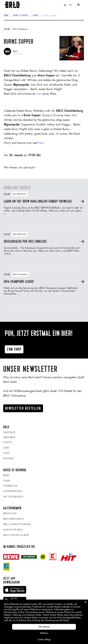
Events (8, 442)
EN (71, 5)
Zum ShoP (14, 349)
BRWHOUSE (10, 513)
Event (36, 16)
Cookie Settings (44, 639)
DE (65, 5)
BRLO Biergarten (14, 519)
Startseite (9, 432)
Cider (7, 481)
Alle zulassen (44, 627)
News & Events (21, 16)
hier (39, 94)
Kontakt (9, 458)
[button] (78, 5)
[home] (12, 5)
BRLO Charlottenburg (17, 524)
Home (6, 16)
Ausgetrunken (13, 491)
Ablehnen (44, 633)
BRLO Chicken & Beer (16, 535)
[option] (71, 5)
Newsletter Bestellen (23, 408)
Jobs (6, 448)
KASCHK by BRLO (13, 530)
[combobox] (65, 5)
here (41, 143)
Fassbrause (10, 486)
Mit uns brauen (13, 496)
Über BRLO (9, 437)
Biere (6, 475)
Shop (6, 453)
